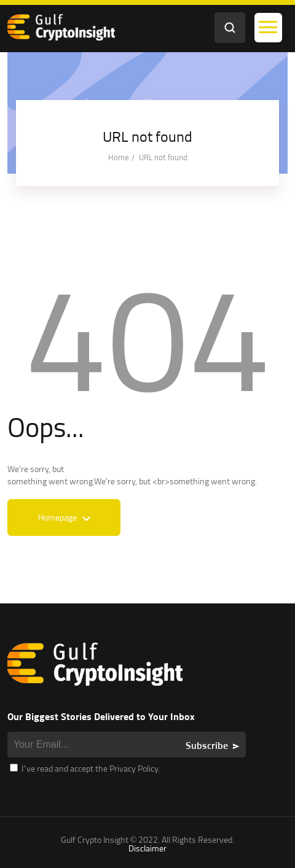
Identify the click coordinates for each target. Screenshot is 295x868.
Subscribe (207, 745)
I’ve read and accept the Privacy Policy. (85, 768)
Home (119, 157)
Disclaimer (147, 848)
